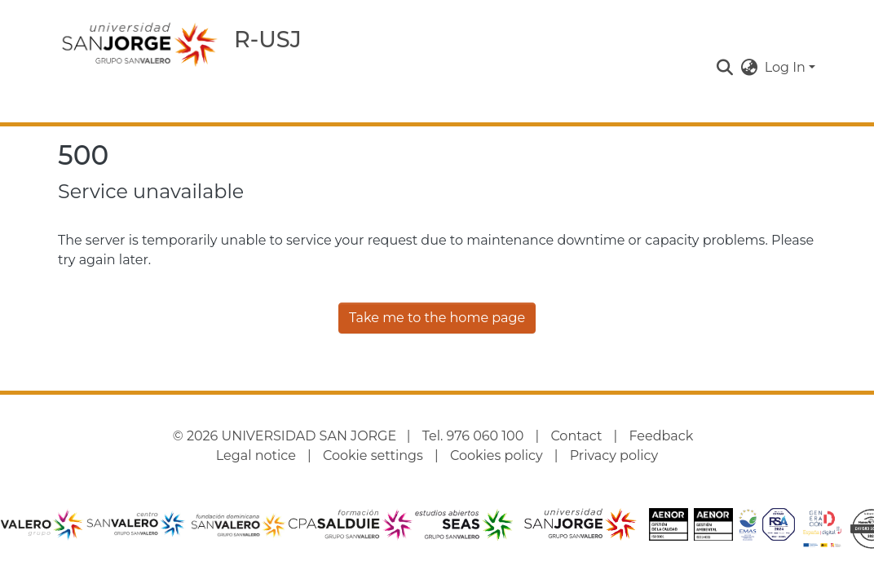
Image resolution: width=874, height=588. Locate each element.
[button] (725, 68)
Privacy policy (614, 455)
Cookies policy (497, 455)
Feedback (662, 436)
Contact (576, 436)
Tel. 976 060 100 (473, 436)
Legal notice (256, 455)
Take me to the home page (437, 318)
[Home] (139, 44)
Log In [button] (787, 67)
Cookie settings (373, 455)
